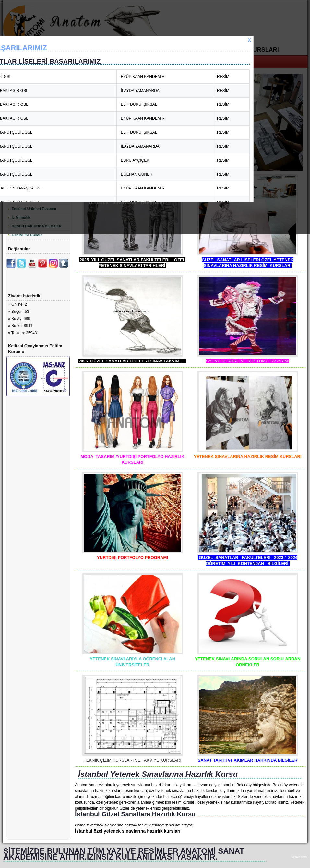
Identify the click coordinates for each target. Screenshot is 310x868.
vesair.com (299, 857)
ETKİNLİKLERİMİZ (27, 235)
